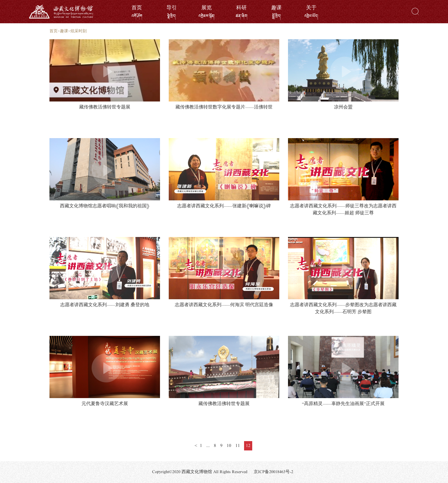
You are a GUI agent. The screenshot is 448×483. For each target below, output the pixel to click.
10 (229, 446)
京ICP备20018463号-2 (273, 472)
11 (238, 446)
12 (248, 446)
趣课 (64, 31)
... (208, 446)
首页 (54, 31)
